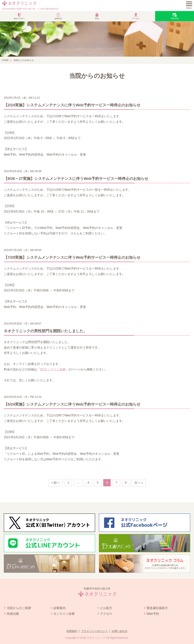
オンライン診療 (64, 614)
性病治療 (13, 614)
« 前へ (55, 483)
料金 (97, 19)
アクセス (136, 19)
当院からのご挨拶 (19, 608)
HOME (5, 60)
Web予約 (153, 614)
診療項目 (58, 19)
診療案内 (59, 608)
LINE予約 (174, 19)
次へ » (139, 483)
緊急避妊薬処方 (157, 608)
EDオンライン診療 (53, 369)
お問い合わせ (120, 631)
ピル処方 (106, 608)
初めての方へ (19, 19)
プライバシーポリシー (94, 631)
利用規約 (72, 631)
